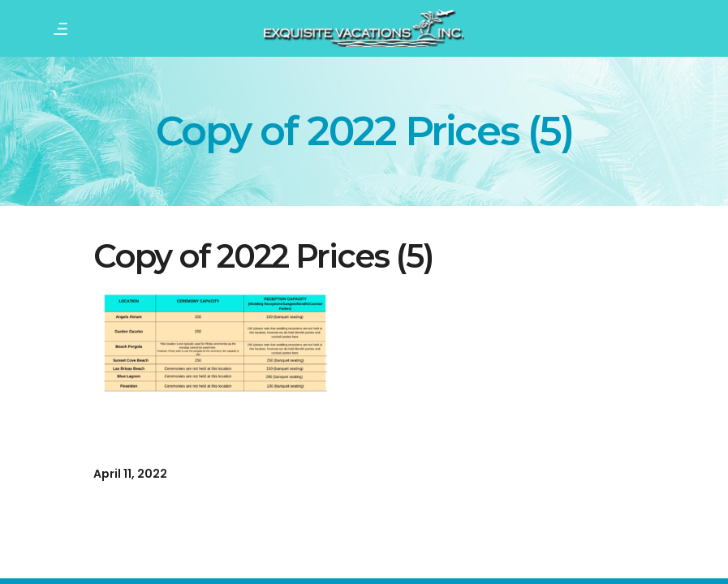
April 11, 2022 (130, 474)
